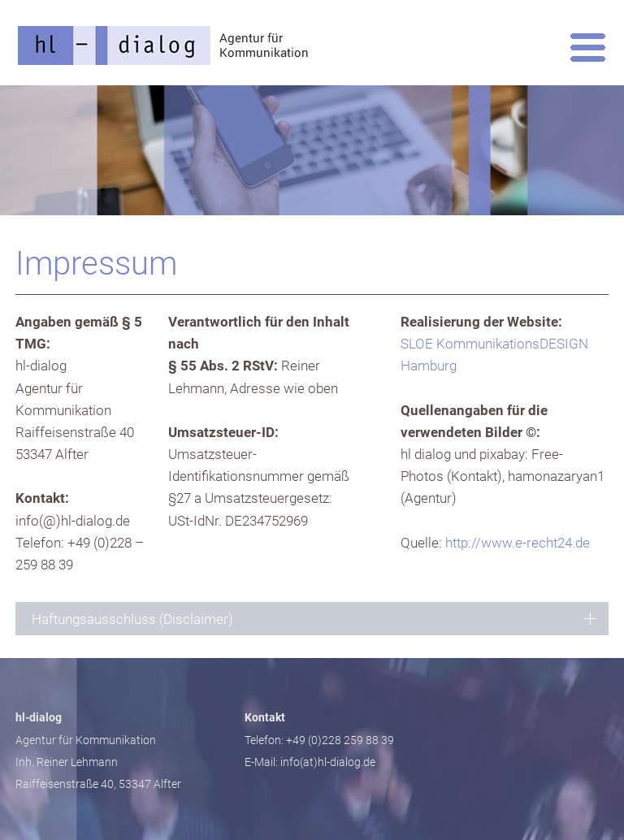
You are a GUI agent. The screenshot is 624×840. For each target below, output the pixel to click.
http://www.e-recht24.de (518, 543)
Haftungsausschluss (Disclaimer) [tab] (132, 619)
